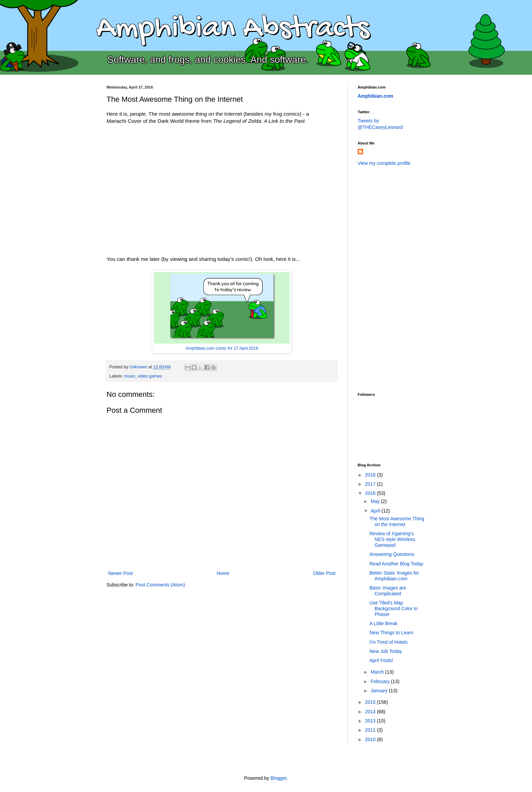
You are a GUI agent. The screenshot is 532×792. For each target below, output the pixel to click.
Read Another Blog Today (396, 564)
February (381, 681)
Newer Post (120, 573)
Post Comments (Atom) (160, 585)
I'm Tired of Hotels (388, 642)
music (130, 376)
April (376, 511)
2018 (371, 475)
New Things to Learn (391, 633)
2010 (371, 739)
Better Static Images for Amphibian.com (394, 576)
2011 (371, 730)
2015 (371, 702)
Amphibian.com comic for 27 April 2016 (222, 348)
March (378, 672)
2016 (371, 493)
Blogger (278, 778)
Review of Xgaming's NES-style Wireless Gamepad (392, 539)
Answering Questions (392, 554)
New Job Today (386, 651)
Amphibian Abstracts (233, 29)
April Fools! (381, 660)
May (376, 501)
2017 (371, 484)
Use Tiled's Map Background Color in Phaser (394, 609)
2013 (371, 721)
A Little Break (384, 623)
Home (223, 573)
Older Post (324, 573)
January (380, 691)
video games (150, 376)
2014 (371, 712)
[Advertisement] (385, 278)
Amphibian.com (375, 96)
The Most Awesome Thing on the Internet (397, 521)
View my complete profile (384, 163)
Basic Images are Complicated (388, 591)
